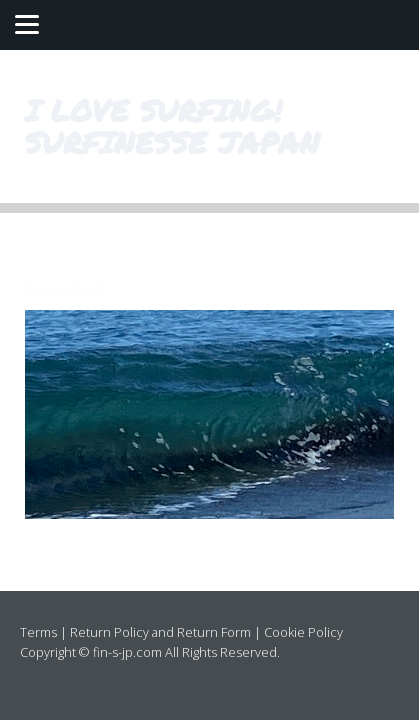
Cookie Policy (303, 632)
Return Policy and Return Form (160, 632)
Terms (38, 632)
